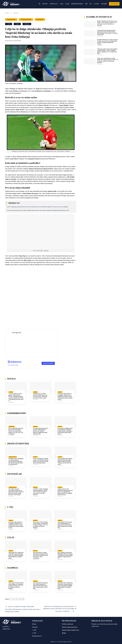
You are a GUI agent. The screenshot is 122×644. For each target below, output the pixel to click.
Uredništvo (6, 627)
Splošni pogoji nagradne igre (70, 630)
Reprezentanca (77, 4)
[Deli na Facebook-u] (11, 599)
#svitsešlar (40, 20)
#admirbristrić (11, 20)
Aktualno (114, 4)
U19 (86, 4)
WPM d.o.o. (54, 642)
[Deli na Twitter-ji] (14, 599)
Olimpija (27, 24)
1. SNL (61, 4)
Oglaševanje (6, 629)
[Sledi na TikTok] (65, 633)
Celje (17, 24)
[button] (39, 4)
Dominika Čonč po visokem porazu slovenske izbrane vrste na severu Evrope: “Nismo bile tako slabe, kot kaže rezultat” (40, 396)
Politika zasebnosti (67, 624)
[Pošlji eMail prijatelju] (17, 599)
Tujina (96, 4)
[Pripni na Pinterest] (20, 599)
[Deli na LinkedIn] (23, 599)
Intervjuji (54, 4)
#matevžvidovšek (26, 20)
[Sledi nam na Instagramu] (63, 633)
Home (7, 13)
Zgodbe (104, 4)
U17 (91, 4)
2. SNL (67, 4)
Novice (45, 4)
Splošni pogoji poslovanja (70, 627)
